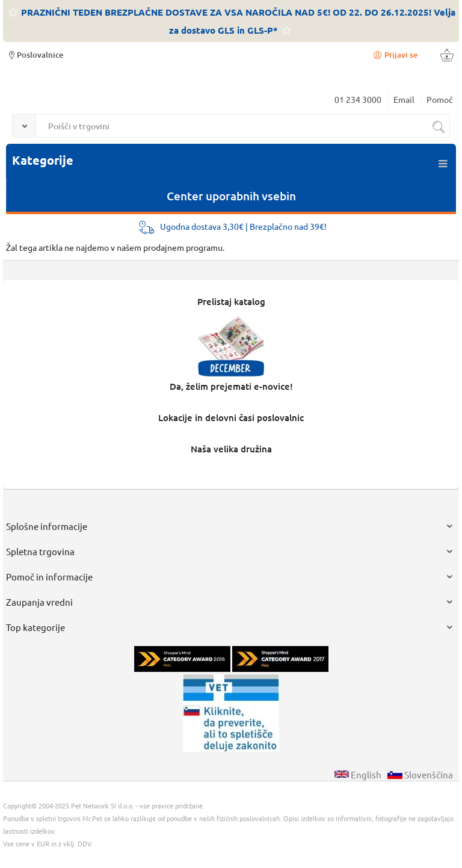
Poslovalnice (35, 54)
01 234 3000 (358, 99)
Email (404, 99)
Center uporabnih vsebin (231, 196)
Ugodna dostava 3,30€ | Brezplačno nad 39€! (243, 226)
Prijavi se (395, 54)
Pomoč (440, 99)
